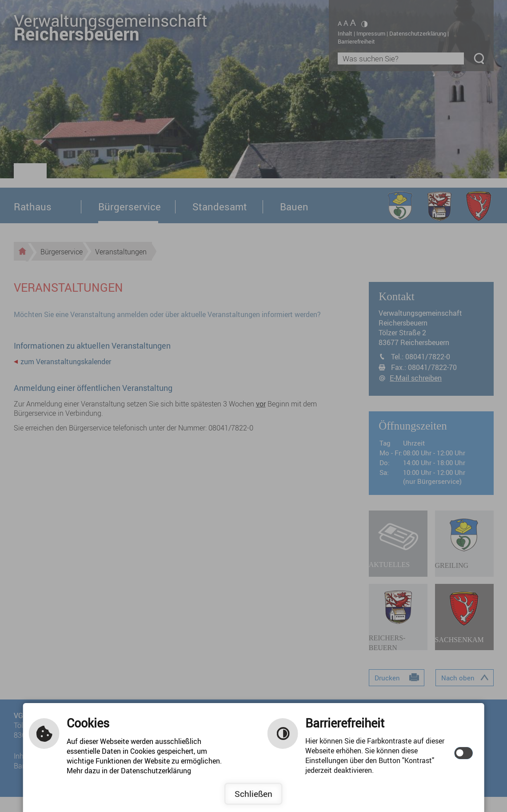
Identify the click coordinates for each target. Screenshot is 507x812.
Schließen (253, 794)
